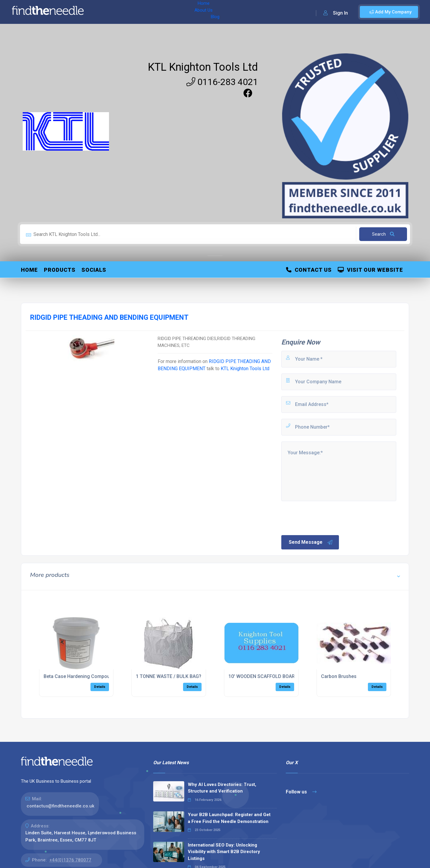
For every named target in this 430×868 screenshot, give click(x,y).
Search (383, 234)
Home (105, 12)
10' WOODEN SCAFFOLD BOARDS (265, 676)
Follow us (301, 792)
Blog (149, 12)
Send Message (311, 542)
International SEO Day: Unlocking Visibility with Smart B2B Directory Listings (224, 852)
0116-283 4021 (222, 82)
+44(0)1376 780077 (70, 860)
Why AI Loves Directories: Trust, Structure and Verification (222, 788)
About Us (128, 12)
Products (60, 270)
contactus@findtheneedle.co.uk (60, 806)
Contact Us (309, 270)
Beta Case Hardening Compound (79, 676)
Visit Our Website (370, 270)
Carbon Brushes (339, 676)
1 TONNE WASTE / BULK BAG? (169, 676)
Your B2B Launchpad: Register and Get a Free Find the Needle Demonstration (229, 818)
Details (100, 687)
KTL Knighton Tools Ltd (203, 67)
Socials (94, 270)
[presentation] (326, 518)
